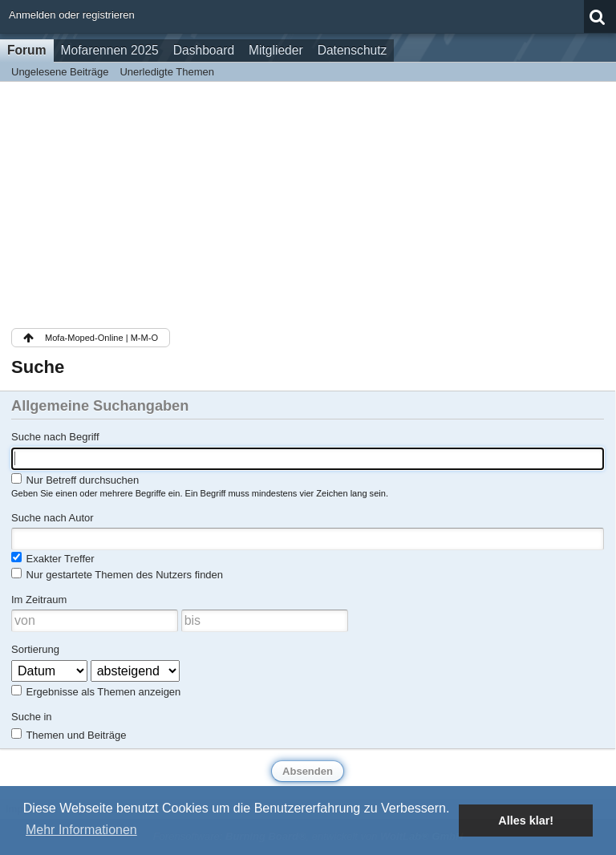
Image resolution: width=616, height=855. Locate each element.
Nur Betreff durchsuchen (75, 480)
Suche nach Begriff (55, 437)
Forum (27, 50)
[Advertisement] (308, 202)
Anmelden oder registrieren (72, 15)
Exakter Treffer (53, 558)
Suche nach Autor (53, 518)
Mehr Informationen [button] (81, 830)
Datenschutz (353, 50)
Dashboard (204, 50)
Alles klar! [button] (526, 821)
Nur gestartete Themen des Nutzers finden (117, 574)
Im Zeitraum (39, 600)
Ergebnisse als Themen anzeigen (96, 691)
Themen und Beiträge (69, 735)
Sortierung (35, 649)
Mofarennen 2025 (110, 50)
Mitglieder (276, 50)
